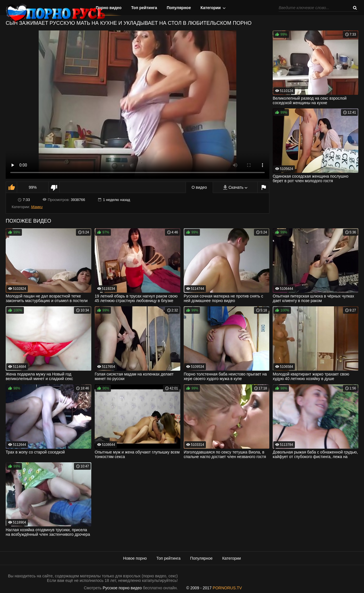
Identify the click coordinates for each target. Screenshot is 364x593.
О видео (199, 187)
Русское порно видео (122, 588)
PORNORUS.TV (227, 588)
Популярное (179, 8)
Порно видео (109, 8)
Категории (211, 8)
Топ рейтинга (144, 8)
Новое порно (135, 558)
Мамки (37, 207)
